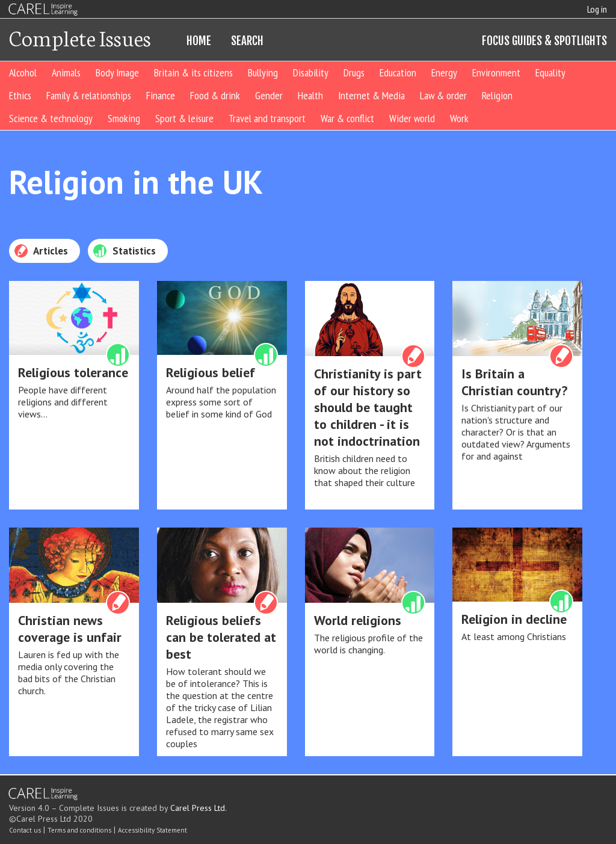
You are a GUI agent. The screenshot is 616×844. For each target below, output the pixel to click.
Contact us (25, 830)
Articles (41, 251)
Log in (597, 9)
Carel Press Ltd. (199, 808)
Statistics (124, 251)
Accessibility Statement (152, 830)
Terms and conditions (79, 830)
